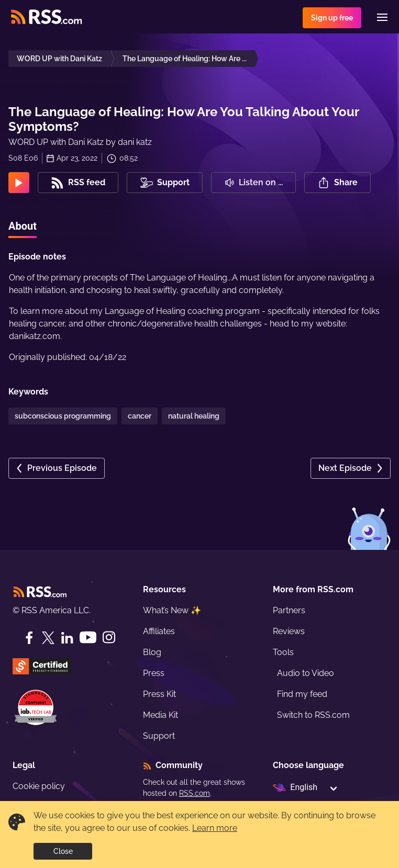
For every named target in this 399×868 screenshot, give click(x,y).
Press (154, 673)
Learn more (215, 828)
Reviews (289, 631)
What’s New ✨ (172, 610)
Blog (152, 652)
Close (63, 851)
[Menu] (382, 17)
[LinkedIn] (67, 638)
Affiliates (159, 631)
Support (159, 736)
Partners (289, 610)
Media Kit (160, 715)
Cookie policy (39, 786)
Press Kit (159, 694)
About (23, 226)
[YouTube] (88, 638)
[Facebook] (29, 638)
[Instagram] (109, 638)
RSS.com (195, 793)
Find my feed (302, 694)
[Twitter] (48, 638)
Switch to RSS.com (313, 715)
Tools (283, 652)
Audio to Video (306, 673)
